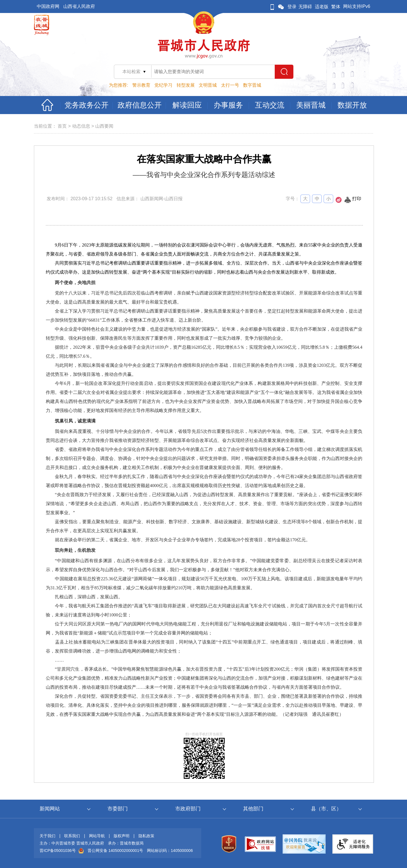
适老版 (322, 7)
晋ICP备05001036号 (58, 850)
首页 (62, 126)
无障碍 (305, 7)
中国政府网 (48, 6)
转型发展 (186, 85)
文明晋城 (208, 85)
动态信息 (81, 126)
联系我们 (72, 836)
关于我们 (47, 836)
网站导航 (97, 836)
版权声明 (122, 836)
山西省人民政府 (79, 6)
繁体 (336, 7)
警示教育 (141, 85)
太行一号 (230, 85)
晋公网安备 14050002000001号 (115, 850)
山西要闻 (104, 126)
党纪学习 (163, 85)
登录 (292, 7)
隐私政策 (146, 836)
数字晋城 (252, 85)
